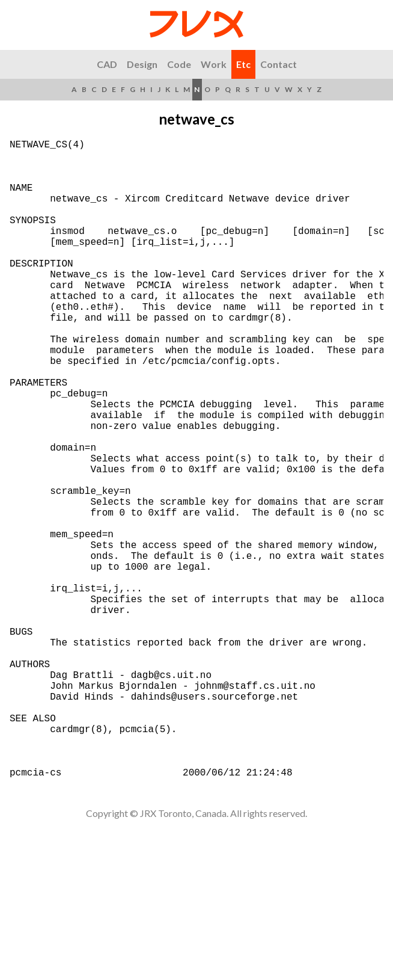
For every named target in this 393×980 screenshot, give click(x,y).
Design (142, 64)
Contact (279, 64)
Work (214, 64)
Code (179, 64)
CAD (107, 64)
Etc (243, 64)
